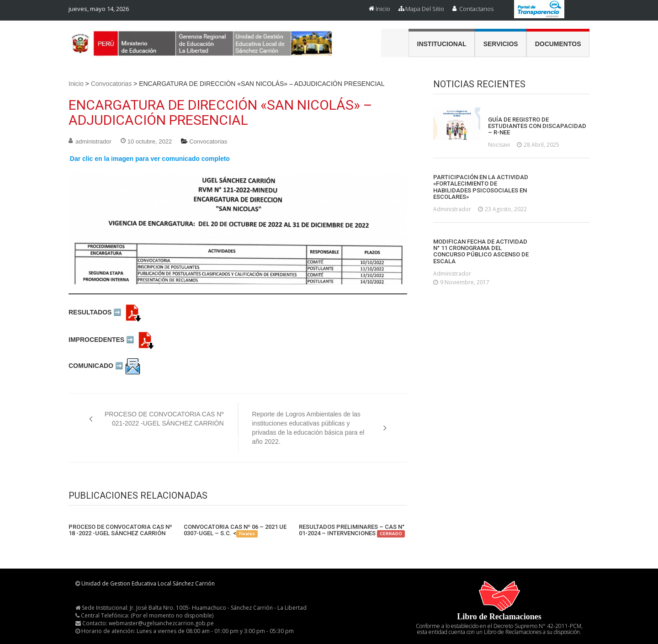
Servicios (501, 44)
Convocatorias (111, 84)
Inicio (383, 9)
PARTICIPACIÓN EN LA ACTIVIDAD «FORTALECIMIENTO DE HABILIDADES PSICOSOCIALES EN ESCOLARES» (481, 187)
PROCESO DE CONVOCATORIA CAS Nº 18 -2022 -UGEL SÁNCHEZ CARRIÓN (120, 530)
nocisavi (499, 145)
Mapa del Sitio (425, 9)
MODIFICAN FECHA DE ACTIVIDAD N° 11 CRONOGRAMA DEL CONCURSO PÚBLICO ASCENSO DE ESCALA (481, 252)
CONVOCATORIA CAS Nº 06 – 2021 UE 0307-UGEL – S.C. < (235, 530)
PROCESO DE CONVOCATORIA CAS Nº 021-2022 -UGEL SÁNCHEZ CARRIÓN (164, 419)
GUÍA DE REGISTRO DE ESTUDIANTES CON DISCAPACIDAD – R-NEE (537, 126)
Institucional (442, 44)
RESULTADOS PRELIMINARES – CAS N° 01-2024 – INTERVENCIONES (352, 530)
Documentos (558, 44)
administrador (93, 141)
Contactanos (476, 9)
